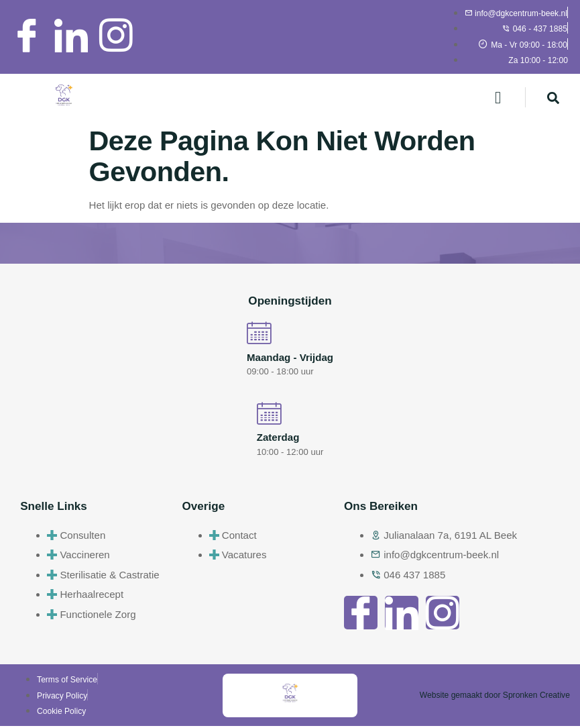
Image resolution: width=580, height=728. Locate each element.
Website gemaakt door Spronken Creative (495, 697)
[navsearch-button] (553, 97)
